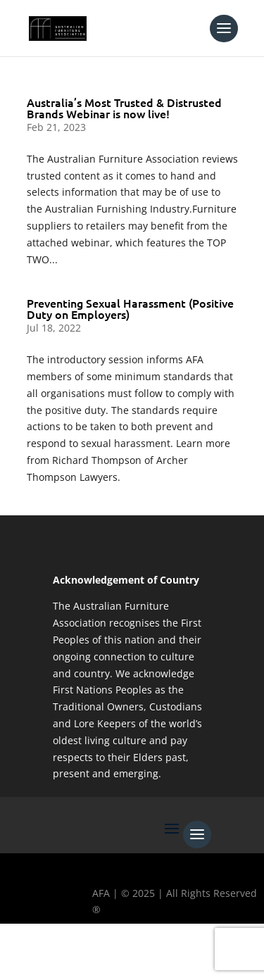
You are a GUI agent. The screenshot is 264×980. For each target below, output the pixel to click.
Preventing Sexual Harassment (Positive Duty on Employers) (130, 308)
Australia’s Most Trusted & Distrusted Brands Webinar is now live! (124, 108)
